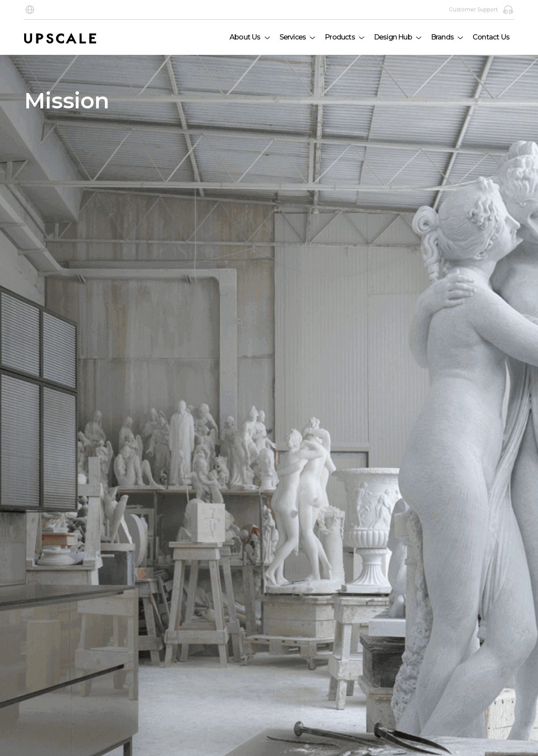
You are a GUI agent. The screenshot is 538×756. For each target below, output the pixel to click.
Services (293, 37)
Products (340, 37)
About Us (245, 37)
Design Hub (393, 37)
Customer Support (481, 10)
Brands (442, 37)
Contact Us (491, 37)
